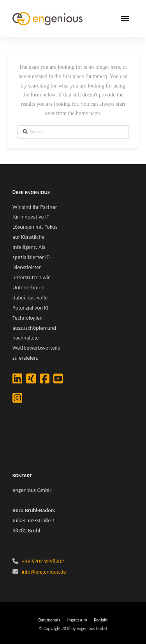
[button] (125, 19)
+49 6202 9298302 (43, 561)
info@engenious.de (44, 572)
